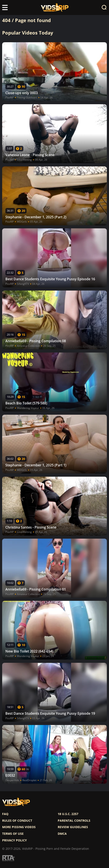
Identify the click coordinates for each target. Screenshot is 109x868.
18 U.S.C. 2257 (68, 814)
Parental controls (74, 821)
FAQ (5, 814)
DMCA (62, 834)
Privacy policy (14, 840)
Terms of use (13, 834)
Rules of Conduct (17, 821)
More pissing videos (19, 827)
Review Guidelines (73, 827)
